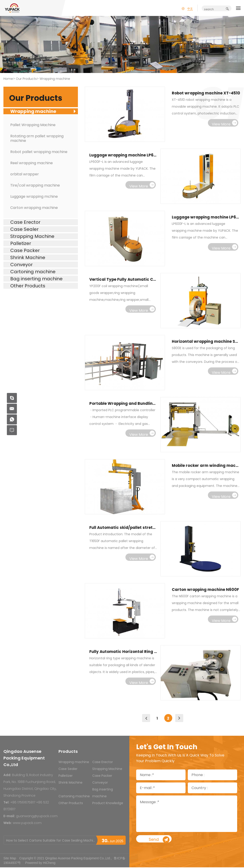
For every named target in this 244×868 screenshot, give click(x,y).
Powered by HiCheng (40, 863)
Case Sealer (68, 769)
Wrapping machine (55, 79)
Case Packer (102, 776)
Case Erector (103, 763)
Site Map (10, 859)
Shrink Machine (70, 783)
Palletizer (66, 776)
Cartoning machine (74, 797)
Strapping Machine (107, 769)
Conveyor (100, 783)
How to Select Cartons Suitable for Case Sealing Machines (51, 841)
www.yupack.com (27, 824)
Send (173, 841)
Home (8, 79)
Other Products (71, 804)
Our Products (26, 79)
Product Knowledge (108, 804)
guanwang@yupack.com (37, 817)
